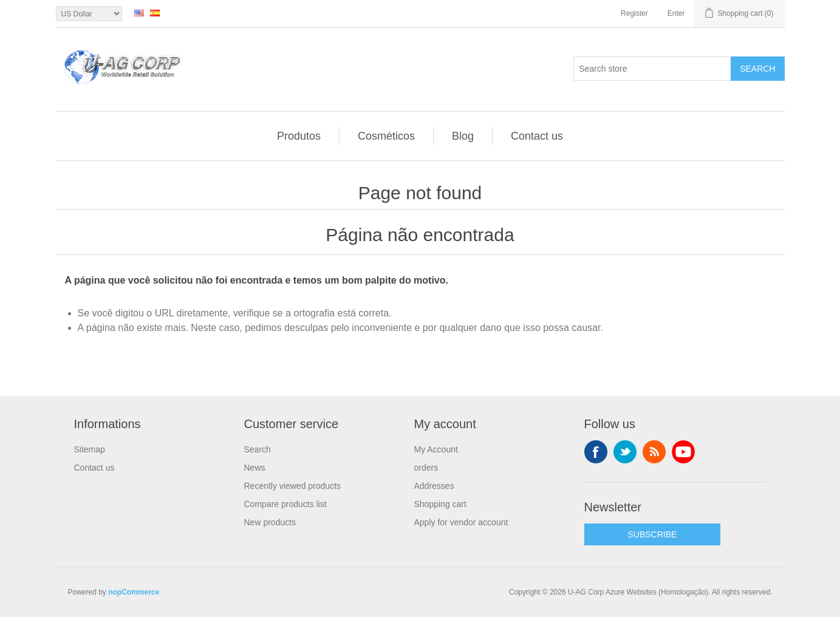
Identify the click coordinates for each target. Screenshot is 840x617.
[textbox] (652, 69)
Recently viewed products (293, 486)
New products (270, 522)
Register (634, 13)
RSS (654, 452)
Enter (676, 13)
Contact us (537, 136)
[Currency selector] (89, 14)
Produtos (299, 136)
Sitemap (90, 449)
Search (757, 69)
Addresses (434, 486)
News (255, 468)
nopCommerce (134, 592)
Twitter (625, 452)
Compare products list (285, 504)
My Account (436, 449)
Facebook (596, 452)
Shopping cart (440, 504)
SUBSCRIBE (653, 534)
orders (426, 468)
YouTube (683, 452)
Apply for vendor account (461, 522)
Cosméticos (386, 136)
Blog (463, 136)
